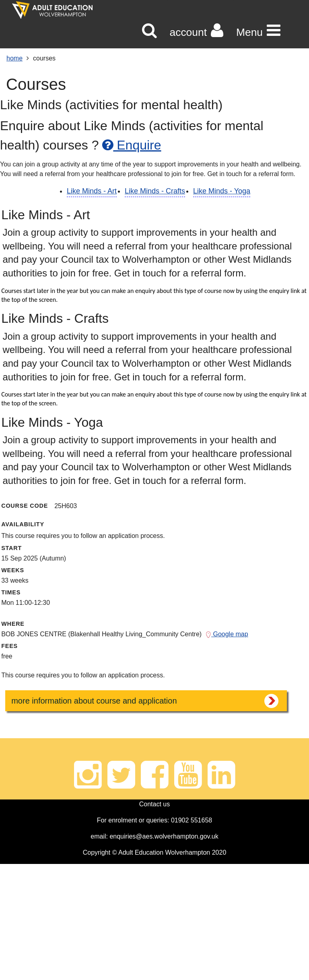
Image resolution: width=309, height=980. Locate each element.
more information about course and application (94, 701)
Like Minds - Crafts (155, 191)
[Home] (52, 10)
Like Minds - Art (92, 191)
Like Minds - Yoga (222, 191)
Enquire (132, 145)
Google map (227, 634)
